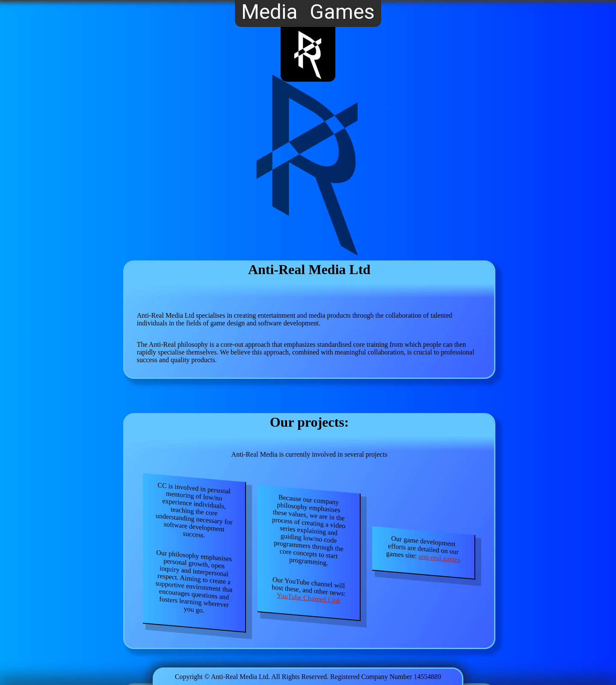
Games (342, 13)
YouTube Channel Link (309, 598)
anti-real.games (440, 558)
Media (269, 13)
